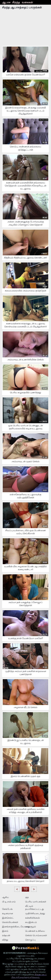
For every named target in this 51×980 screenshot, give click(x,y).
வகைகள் (27, 2)
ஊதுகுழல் (31, 927)
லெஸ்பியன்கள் (10, 922)
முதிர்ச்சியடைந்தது (35, 913)
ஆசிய (5, 897)
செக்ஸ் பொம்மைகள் (36, 935)
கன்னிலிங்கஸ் (33, 918)
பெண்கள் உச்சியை (35, 931)
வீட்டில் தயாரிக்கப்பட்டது (35, 907)
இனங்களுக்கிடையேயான (13, 927)
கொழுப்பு (30, 940)
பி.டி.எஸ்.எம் (9, 902)
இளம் (5, 931)
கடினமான (7, 913)
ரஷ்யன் (6, 935)
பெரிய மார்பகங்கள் (36, 902)
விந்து (5, 940)
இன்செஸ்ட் (8, 918)
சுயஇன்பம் (31, 922)
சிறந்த (16, 2)
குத (27, 897)
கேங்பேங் (7, 909)
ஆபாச (6, 2)
